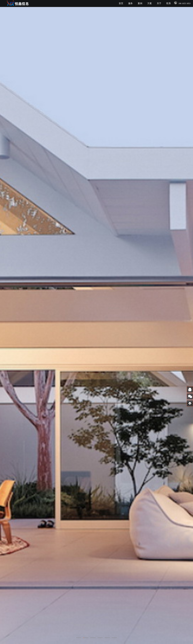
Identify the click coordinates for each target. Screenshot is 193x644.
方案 (150, 3)
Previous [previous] (6, 322)
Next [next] (187, 322)
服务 (131, 3)
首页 (121, 3)
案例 (140, 3)
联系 (169, 3)
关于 (159, 3)
